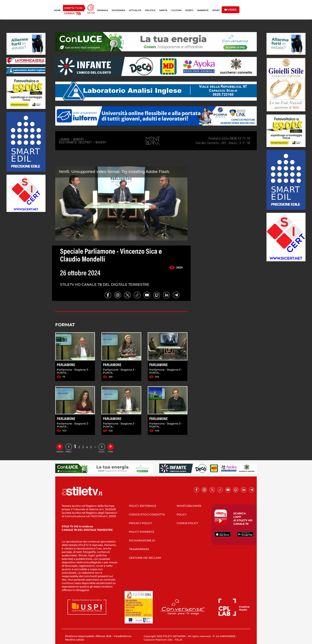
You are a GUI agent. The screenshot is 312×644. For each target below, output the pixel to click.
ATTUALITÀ (135, 10)
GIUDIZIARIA (119, 10)
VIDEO (231, 10)
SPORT (216, 10)
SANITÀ (163, 10)
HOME (57, 10)
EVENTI (189, 10)
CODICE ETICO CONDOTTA (147, 514)
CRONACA (102, 10)
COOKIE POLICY (187, 523)
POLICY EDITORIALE (143, 506)
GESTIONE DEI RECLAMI (145, 558)
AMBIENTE (203, 10)
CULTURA (176, 10)
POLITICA (150, 10)
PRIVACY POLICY (141, 523)
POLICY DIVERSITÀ (142, 532)
